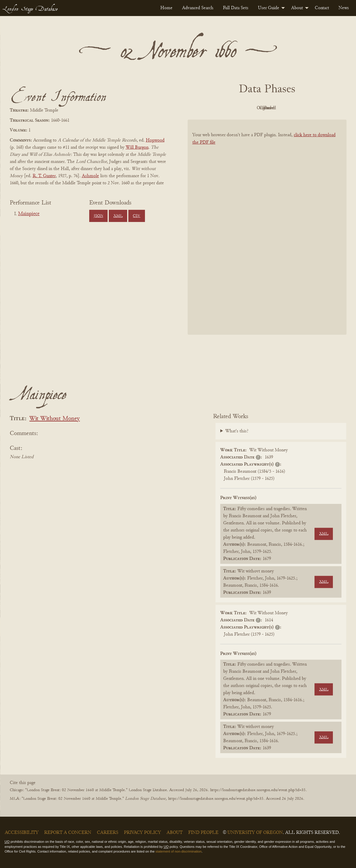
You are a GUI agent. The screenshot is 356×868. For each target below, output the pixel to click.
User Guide (269, 8)
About (297, 8)
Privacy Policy (142, 833)
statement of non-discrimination (179, 851)
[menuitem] (166, 8)
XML (118, 216)
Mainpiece (29, 214)
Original (249, 108)
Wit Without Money (55, 419)
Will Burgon (137, 147)
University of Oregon (255, 833)
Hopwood (155, 140)
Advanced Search (198, 8)
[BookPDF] (267, 235)
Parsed (315, 108)
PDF (217, 108)
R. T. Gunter (44, 176)
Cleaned (282, 108)
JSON (98, 216)
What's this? (237, 431)
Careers (108, 833)
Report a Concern (68, 833)
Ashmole (90, 176)
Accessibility (22, 833)
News (344, 8)
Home (166, 8)
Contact (322, 8)
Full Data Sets (236, 8)
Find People (203, 833)
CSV (137, 216)
